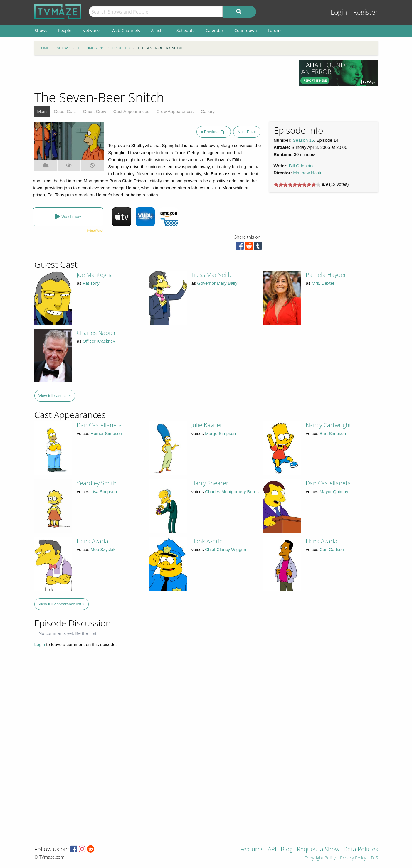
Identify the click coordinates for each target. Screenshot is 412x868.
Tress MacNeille (212, 275)
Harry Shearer (210, 483)
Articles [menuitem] (158, 30)
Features (252, 850)
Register (365, 12)
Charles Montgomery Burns (232, 492)
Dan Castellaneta (99, 425)
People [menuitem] (65, 30)
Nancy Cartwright (328, 425)
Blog (287, 850)
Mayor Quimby (334, 492)
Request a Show (318, 850)
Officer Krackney (99, 341)
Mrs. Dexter (323, 283)
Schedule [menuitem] (186, 30)
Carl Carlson (332, 549)
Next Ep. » (247, 132)
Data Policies (361, 850)
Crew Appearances (175, 111)
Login (339, 12)
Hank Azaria (93, 541)
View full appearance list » (62, 604)
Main (42, 111)
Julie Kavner (207, 425)
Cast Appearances (131, 111)
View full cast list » (55, 396)
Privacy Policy (353, 858)
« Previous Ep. (214, 132)
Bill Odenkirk (301, 166)
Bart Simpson (333, 433)
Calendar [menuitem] (215, 30)
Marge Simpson (220, 433)
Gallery (208, 111)
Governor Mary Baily (217, 283)
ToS (374, 858)
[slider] (297, 185)
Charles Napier (96, 333)
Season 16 (303, 140)
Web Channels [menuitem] (126, 30)
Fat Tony (91, 283)
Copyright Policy (320, 858)
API (272, 850)
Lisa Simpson (104, 492)
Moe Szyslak (103, 549)
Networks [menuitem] (91, 30)
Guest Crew (94, 111)
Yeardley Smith (97, 483)
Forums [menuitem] (275, 30)
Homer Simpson (106, 433)
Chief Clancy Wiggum (226, 549)
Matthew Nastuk (309, 173)
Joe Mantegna (95, 275)
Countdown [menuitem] (246, 30)
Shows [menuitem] (41, 30)
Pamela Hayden (327, 275)
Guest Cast (65, 111)
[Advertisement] (162, 73)
